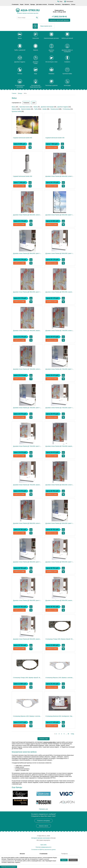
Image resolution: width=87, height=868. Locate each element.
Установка (51, 4)
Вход (61, 1)
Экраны (36, 107)
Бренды (33, 4)
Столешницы (66, 109)
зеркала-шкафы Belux (50, 742)
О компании (15, 4)
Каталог (27, 4)
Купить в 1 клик (20, 147)
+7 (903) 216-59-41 (59, 17)
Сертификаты (66, 4)
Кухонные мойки (17, 111)
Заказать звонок (43, 826)
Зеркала (14, 109)
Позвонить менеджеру (43, 821)
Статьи (73, 4)
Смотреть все (43, 809)
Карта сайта (43, 845)
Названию (26, 103)
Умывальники (54, 109)
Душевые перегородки (47, 107)
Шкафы (45, 109)
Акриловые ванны (24, 107)
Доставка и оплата (42, 4)
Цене (34, 103)
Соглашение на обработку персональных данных (43, 850)
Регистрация (70, 1)
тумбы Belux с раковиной (23, 766)
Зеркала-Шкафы (26, 109)
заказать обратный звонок (59, 20)
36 (68, 734)
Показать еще (43, 739)
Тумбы (36, 109)
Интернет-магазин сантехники (41, 838)
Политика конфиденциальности (43, 847)
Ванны (14, 107)
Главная (14, 93)
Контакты (58, 4)
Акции (22, 4)
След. (73, 734)
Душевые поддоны (63, 107)
